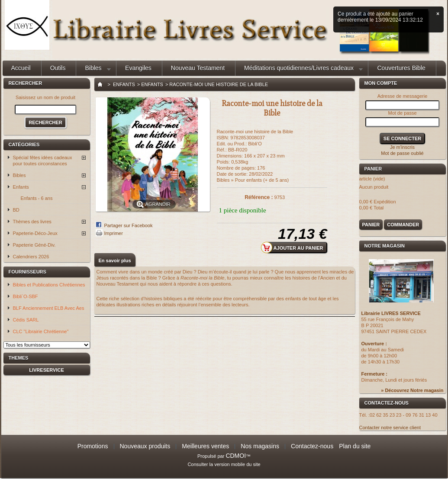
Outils (58, 68)
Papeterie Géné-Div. (34, 245)
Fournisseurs (27, 272)
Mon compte (381, 83)
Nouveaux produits (145, 446)
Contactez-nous (312, 446)
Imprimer (114, 233)
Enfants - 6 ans (37, 198)
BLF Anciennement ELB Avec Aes (49, 308)
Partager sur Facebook (129, 225)
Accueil (21, 68)
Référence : (259, 197)
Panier (375, 169)
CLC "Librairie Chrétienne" (41, 331)
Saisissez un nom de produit (45, 97)
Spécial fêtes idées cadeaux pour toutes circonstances (43, 161)
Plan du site (355, 446)
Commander (403, 225)
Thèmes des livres (32, 222)
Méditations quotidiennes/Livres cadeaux (299, 70)
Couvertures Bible (401, 68)
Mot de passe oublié (402, 153)
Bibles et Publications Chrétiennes (49, 285)
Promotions (93, 446)
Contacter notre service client (390, 428)
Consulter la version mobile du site (224, 464)
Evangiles (138, 68)
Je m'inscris (402, 147)
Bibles (93, 70)
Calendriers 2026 (31, 257)
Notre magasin (385, 246)
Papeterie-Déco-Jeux (35, 233)
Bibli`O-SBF (26, 296)
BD (16, 210)
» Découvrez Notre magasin (412, 390)
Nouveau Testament (198, 68)
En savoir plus (115, 260)
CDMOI (236, 456)
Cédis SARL (26, 320)
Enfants (21, 187)
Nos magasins (260, 446)
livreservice (47, 370)
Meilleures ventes (205, 446)
